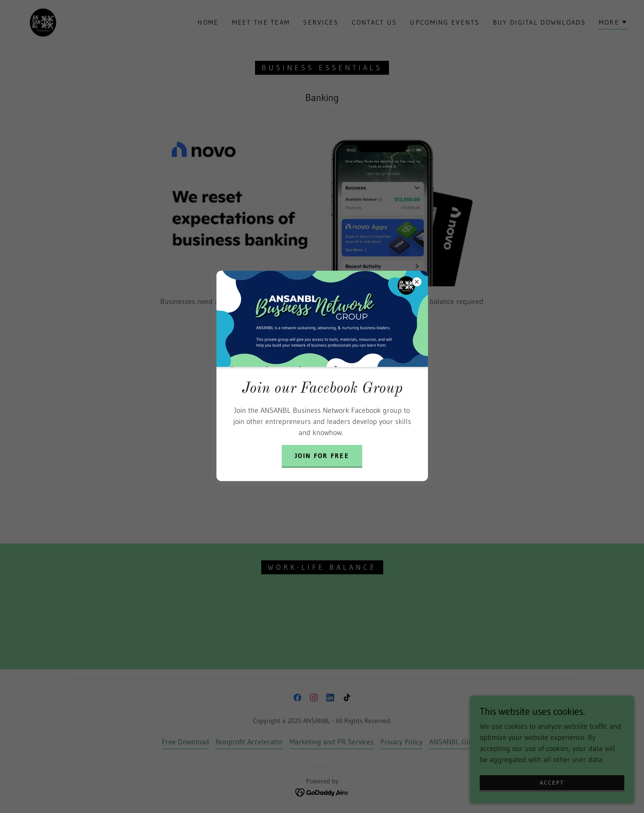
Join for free (322, 456)
